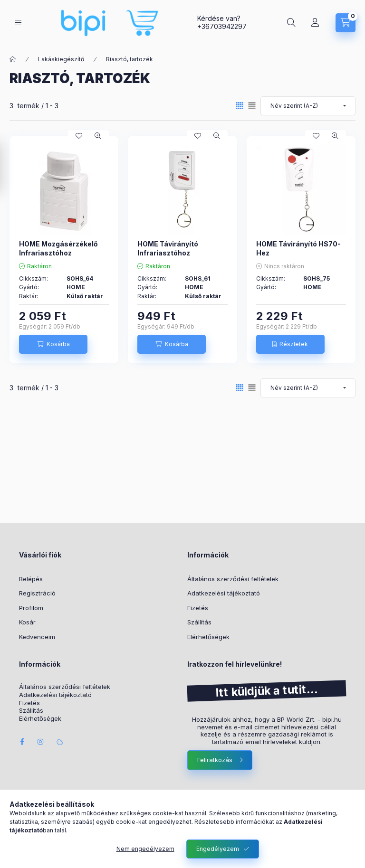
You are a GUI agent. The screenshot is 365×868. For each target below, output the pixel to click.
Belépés (31, 579)
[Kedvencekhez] (79, 136)
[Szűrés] (10, 168)
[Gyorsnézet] (98, 136)
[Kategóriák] (18, 23)
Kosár (27, 622)
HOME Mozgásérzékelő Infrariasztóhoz (58, 248)
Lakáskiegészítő (61, 59)
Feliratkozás (215, 760)
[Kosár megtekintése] (346, 23)
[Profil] (315, 23)
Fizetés (198, 608)
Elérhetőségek (208, 637)
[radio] (252, 106)
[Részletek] (290, 344)
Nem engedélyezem (145, 849)
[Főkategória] (13, 59)
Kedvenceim (37, 637)
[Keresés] (291, 23)
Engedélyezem (218, 849)
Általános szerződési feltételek (233, 579)
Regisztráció (37, 593)
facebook (22, 742)
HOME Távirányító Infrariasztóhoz (168, 248)
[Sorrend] (308, 106)
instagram (41, 742)
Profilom (31, 608)
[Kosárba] (53, 344)
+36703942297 (222, 26)
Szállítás (199, 622)
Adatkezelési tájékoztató (224, 593)
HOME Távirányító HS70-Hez (298, 248)
